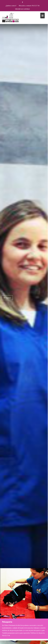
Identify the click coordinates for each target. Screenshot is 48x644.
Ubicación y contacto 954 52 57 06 (29, 6)
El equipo (7, 298)
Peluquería (7, 622)
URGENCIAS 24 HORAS (22, 9)
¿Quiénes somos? (11, 6)
